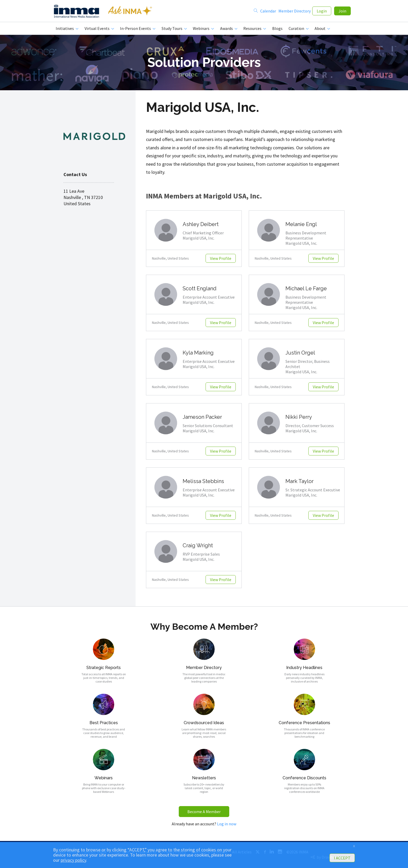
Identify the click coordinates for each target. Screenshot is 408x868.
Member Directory (295, 11)
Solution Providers (204, 62)
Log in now (227, 824)
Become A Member (204, 812)
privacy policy (73, 860)
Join (342, 11)
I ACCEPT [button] (342, 858)
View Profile (221, 258)
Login (322, 11)
